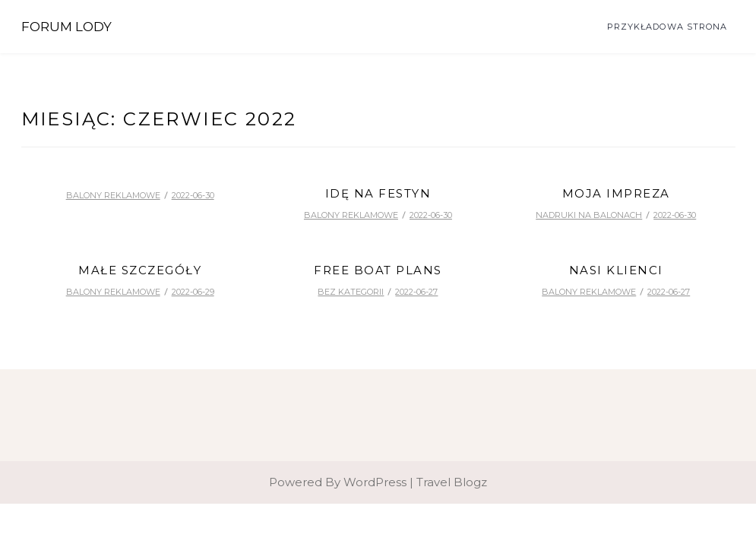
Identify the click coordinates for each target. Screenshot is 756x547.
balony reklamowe (113, 195)
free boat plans (378, 270)
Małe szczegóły (140, 270)
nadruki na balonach (589, 215)
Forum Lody (66, 27)
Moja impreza (616, 193)
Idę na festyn (378, 193)
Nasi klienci (616, 270)
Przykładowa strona (667, 27)
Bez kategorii (351, 292)
